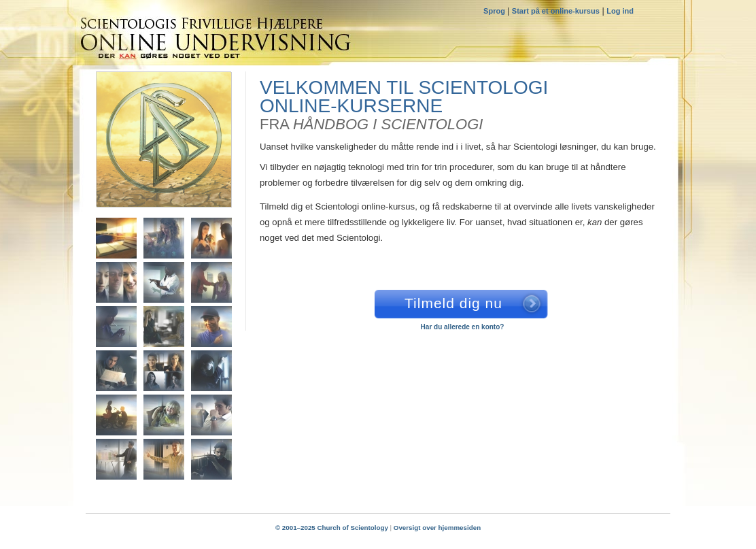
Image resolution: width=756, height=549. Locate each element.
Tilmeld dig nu (453, 303)
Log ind (620, 11)
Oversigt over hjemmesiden (437, 528)
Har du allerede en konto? (463, 327)
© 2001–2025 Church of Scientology (332, 528)
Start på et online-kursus (556, 11)
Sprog (495, 11)
